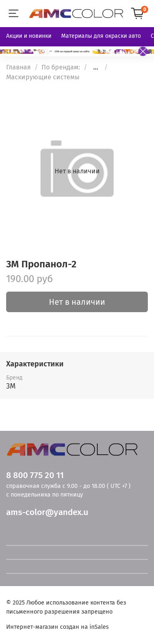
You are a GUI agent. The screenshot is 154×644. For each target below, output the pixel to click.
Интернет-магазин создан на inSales (57, 627)
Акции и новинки (29, 36)
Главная (18, 67)
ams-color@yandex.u (47, 512)
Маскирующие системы (43, 77)
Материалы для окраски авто (101, 36)
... (96, 67)
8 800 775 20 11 (35, 475)
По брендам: (61, 67)
